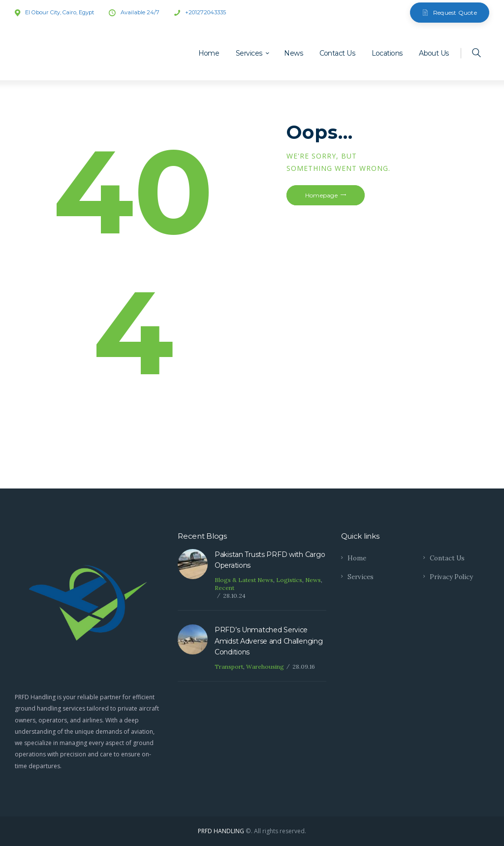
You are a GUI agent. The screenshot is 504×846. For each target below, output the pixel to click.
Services (361, 577)
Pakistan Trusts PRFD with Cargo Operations (270, 560)
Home (357, 558)
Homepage (321, 195)
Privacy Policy (451, 577)
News (313, 580)
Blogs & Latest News (244, 580)
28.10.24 (234, 596)
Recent (224, 588)
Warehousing (265, 667)
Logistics (289, 580)
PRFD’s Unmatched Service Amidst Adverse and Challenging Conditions (269, 641)
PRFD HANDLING (221, 831)
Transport (229, 667)
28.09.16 (304, 667)
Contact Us (447, 558)
